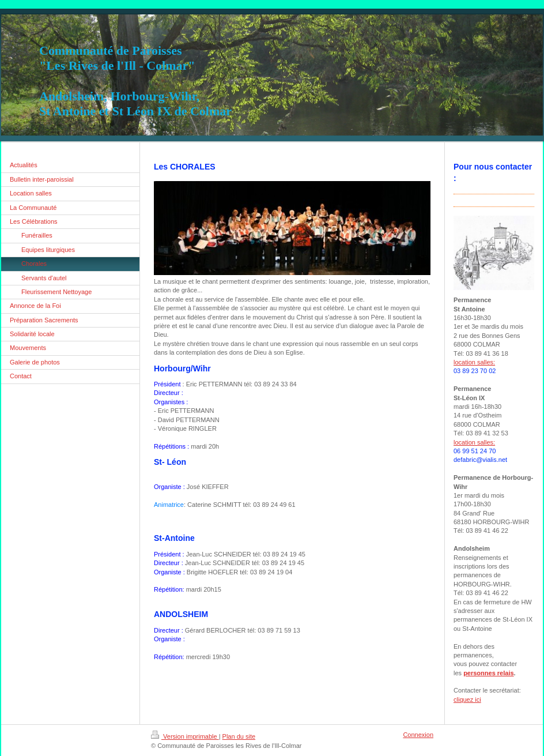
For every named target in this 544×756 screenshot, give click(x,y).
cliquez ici (467, 699)
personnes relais (488, 673)
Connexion (418, 735)
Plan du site (239, 736)
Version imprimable (185, 736)
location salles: (474, 362)
